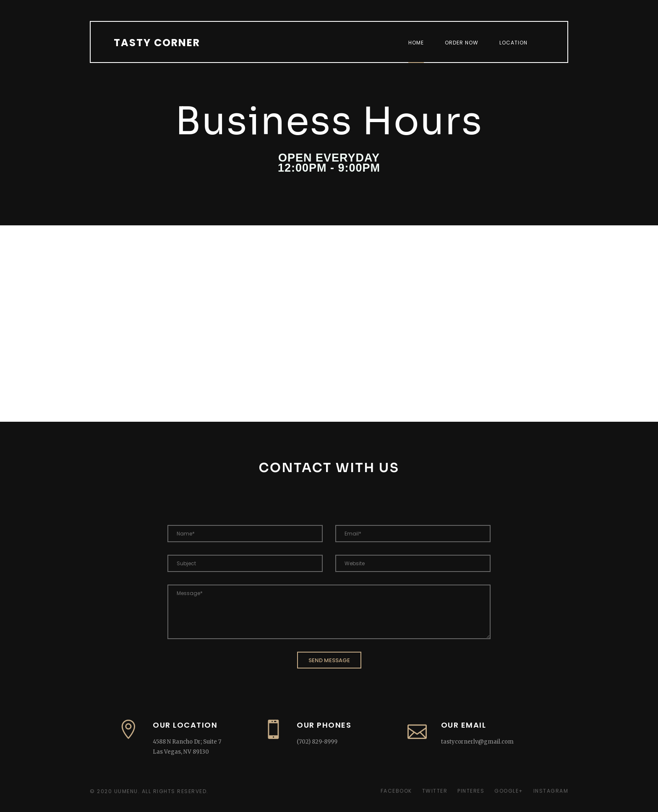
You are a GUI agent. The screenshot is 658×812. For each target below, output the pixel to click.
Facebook (396, 791)
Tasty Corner (157, 43)
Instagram (551, 791)
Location (513, 43)
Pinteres (471, 791)
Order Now (462, 43)
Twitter (435, 791)
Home (416, 43)
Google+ (509, 791)
